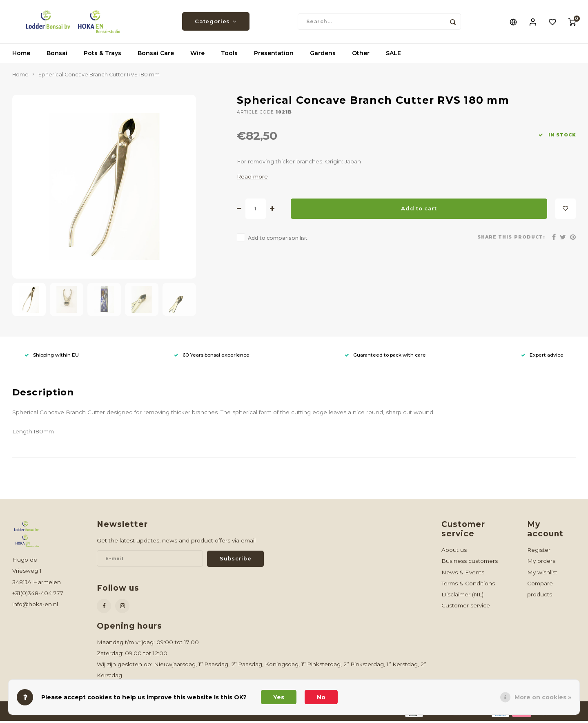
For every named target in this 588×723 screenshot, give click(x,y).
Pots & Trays (102, 55)
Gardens (323, 55)
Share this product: (511, 239)
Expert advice (542, 356)
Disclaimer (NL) (462, 596)
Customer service (466, 607)
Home (21, 55)
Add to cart (419, 210)
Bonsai (57, 55)
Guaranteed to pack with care (385, 356)
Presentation (274, 55)
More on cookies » (543, 697)
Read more (252, 178)
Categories (216, 22)
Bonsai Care (156, 55)
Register (539, 551)
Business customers (470, 562)
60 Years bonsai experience (212, 356)
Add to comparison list (278, 240)
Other (361, 55)
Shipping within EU (52, 356)
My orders (541, 562)
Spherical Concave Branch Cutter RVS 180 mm (99, 76)
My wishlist (542, 574)
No (321, 697)
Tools (229, 55)
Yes (279, 697)
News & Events (463, 574)
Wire (197, 55)
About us (454, 551)
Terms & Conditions (468, 585)
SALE (393, 55)
